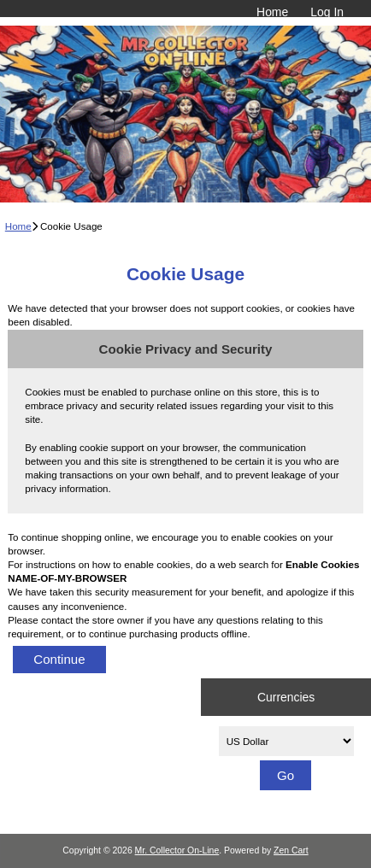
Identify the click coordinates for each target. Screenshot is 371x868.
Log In (327, 12)
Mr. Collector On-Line (177, 850)
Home (272, 12)
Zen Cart (291, 850)
